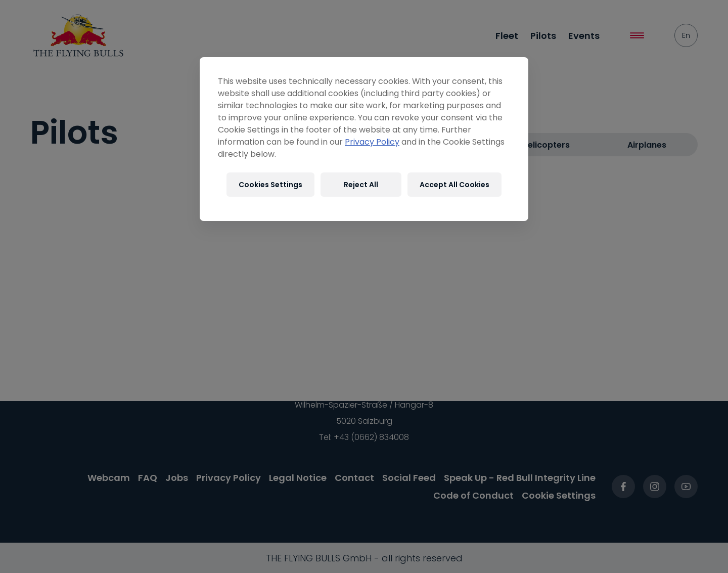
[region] (364, 139)
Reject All (361, 185)
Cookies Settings (270, 185)
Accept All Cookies (454, 185)
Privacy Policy (372, 142)
